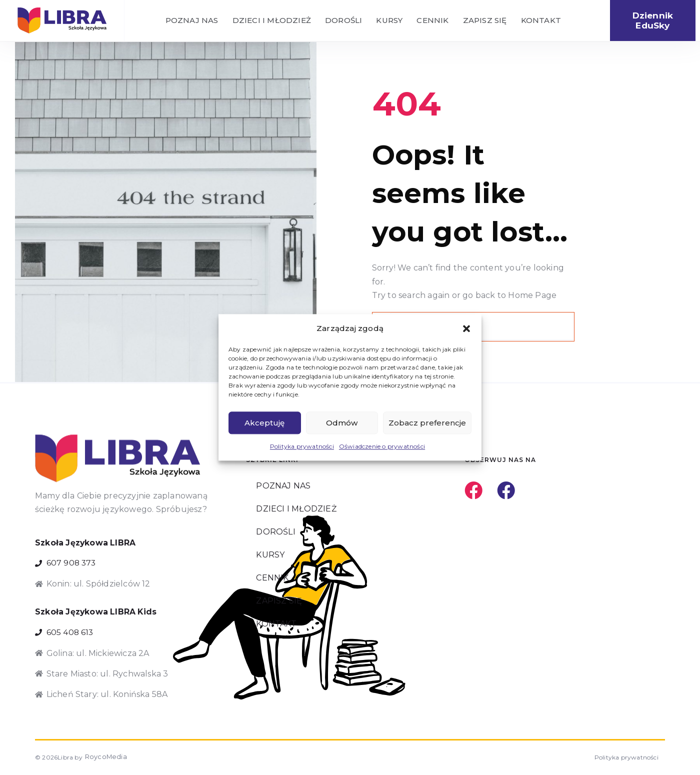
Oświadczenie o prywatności (382, 447)
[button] (466, 328)
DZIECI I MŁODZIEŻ (272, 21)
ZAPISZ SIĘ (485, 21)
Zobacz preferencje (427, 423)
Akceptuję (264, 423)
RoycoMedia (103, 758)
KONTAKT (541, 21)
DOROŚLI (343, 21)
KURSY (389, 21)
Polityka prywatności (302, 447)
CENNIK (432, 21)
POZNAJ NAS (192, 21)
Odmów (342, 423)
